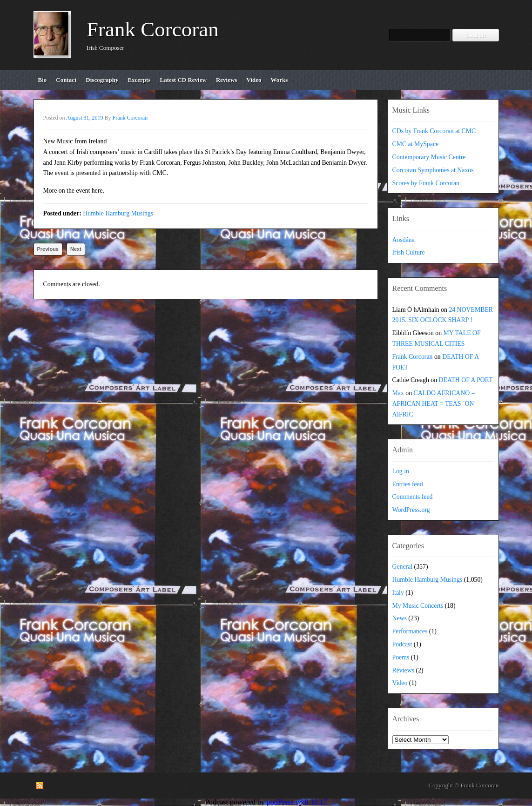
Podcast (402, 644)
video (254, 80)
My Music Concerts (418, 606)
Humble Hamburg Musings (118, 213)
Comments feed (413, 497)
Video (400, 683)
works (279, 80)
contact (66, 80)
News (400, 618)
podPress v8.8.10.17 (297, 802)
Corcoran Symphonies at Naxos (433, 170)
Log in (401, 471)
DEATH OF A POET (466, 380)
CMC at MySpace (416, 144)
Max (398, 393)
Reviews (404, 670)
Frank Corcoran (153, 29)
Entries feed (408, 484)
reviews (227, 80)
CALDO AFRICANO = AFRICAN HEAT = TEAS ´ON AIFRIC (434, 404)
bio (43, 80)
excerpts (139, 80)
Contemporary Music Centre (429, 157)
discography (102, 80)
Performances (410, 631)
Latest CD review (183, 80)
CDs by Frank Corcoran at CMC (434, 131)
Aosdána (404, 240)
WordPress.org (411, 510)
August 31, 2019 (85, 118)
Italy (398, 593)
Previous (48, 249)
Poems (401, 657)
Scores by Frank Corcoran (426, 183)
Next (76, 249)
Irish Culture (409, 252)
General (403, 567)
